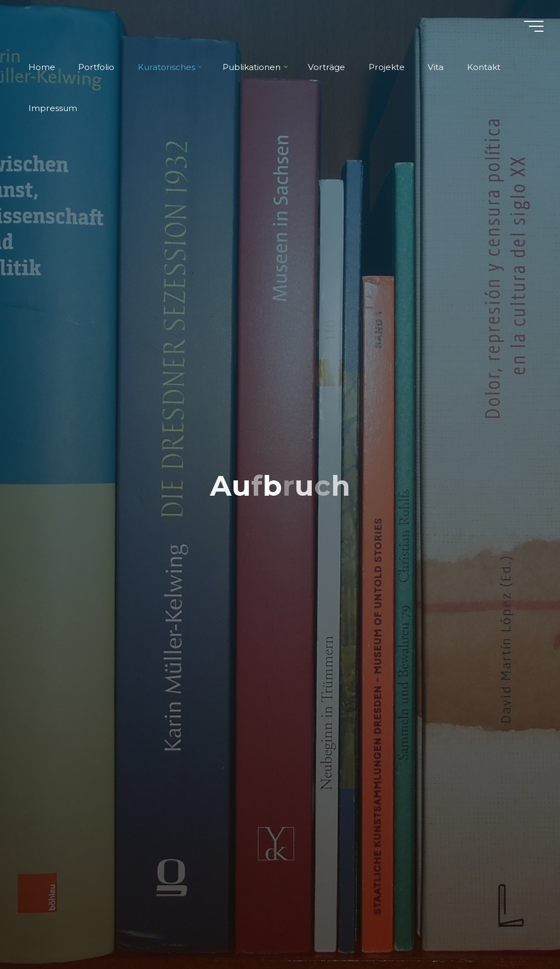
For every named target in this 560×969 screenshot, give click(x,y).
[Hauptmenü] (534, 26)
